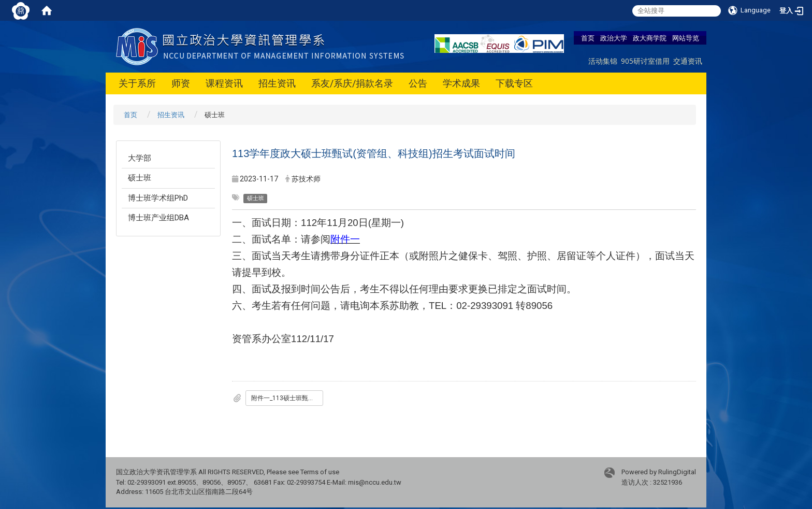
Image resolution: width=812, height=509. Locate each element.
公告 (418, 83)
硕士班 (140, 178)
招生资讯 (277, 83)
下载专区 (514, 83)
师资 (181, 83)
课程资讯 (224, 83)
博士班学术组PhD (158, 198)
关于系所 (137, 83)
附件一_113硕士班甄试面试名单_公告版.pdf (287, 398)
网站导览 (686, 38)
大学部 (140, 158)
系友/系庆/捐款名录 (352, 83)
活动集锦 (603, 61)
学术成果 (461, 83)
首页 (588, 38)
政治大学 (614, 38)
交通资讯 (688, 61)
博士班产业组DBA (158, 218)
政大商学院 (650, 38)
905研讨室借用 (645, 61)
